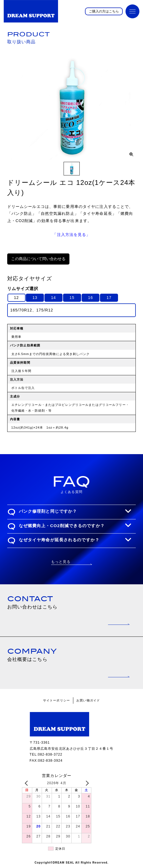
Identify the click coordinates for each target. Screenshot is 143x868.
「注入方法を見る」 (71, 235)
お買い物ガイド (88, 700)
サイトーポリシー (57, 700)
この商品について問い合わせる (38, 259)
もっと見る (61, 562)
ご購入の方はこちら (104, 11)
